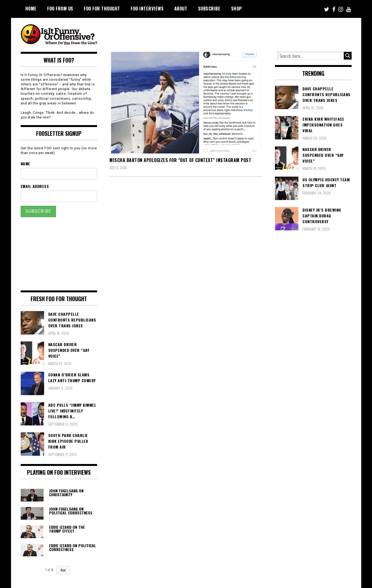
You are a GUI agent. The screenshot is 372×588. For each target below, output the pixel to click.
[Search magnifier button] (348, 56)
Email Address (35, 186)
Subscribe (209, 9)
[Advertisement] (248, 33)
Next (63, 570)
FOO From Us (60, 9)
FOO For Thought (102, 9)
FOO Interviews (147, 9)
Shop (237, 9)
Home (31, 9)
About (181, 9)
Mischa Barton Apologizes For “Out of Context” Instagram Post (180, 160)
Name (26, 164)
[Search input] (311, 56)
